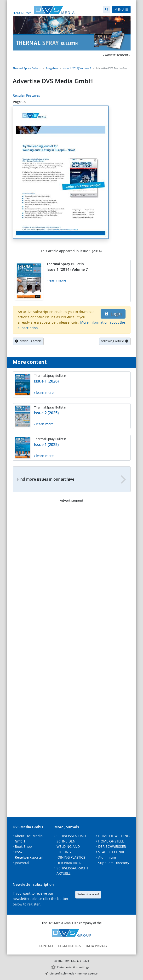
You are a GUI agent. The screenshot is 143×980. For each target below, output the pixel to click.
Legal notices (70, 946)
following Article (115, 341)
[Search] (107, 9)
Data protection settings (73, 967)
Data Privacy (97, 946)
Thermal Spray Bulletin (27, 68)
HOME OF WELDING (114, 836)
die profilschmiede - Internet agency (74, 973)
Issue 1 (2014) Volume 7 (77, 68)
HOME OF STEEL (111, 841)
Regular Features (26, 95)
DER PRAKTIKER (69, 863)
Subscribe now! (88, 894)
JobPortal (22, 863)
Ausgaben (52, 68)
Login (113, 314)
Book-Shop (23, 846)
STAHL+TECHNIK (111, 852)
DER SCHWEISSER (112, 846)
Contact (46, 946)
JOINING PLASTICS (71, 857)
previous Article (28, 341)
